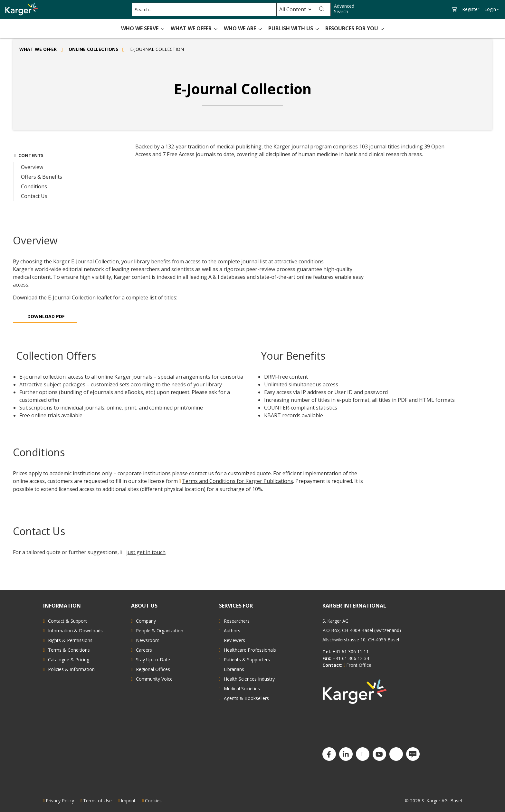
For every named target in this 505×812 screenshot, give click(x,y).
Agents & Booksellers (246, 698)
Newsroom (148, 640)
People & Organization (160, 631)
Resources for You (355, 28)
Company (146, 621)
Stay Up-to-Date (153, 660)
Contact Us (34, 196)
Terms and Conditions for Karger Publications (238, 481)
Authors (232, 631)
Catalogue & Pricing (69, 660)
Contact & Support (67, 621)
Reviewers (234, 640)
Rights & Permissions (70, 640)
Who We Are (243, 28)
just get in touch (146, 552)
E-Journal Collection (157, 49)
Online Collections (93, 49)
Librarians (234, 669)
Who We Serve (143, 28)
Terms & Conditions (69, 650)
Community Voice (154, 679)
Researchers (237, 621)
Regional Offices (153, 669)
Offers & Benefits (42, 177)
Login (492, 9)
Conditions (34, 186)
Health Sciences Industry (249, 679)
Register (471, 9)
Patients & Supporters (247, 660)
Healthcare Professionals (250, 650)
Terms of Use (97, 801)
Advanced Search (344, 9)
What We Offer (194, 28)
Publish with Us (294, 28)
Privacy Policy (60, 801)
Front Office (359, 665)
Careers (144, 650)
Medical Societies (242, 689)
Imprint (128, 801)
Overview (32, 167)
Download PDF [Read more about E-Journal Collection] (46, 316)
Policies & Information (71, 669)
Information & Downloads (75, 631)
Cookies (153, 801)
